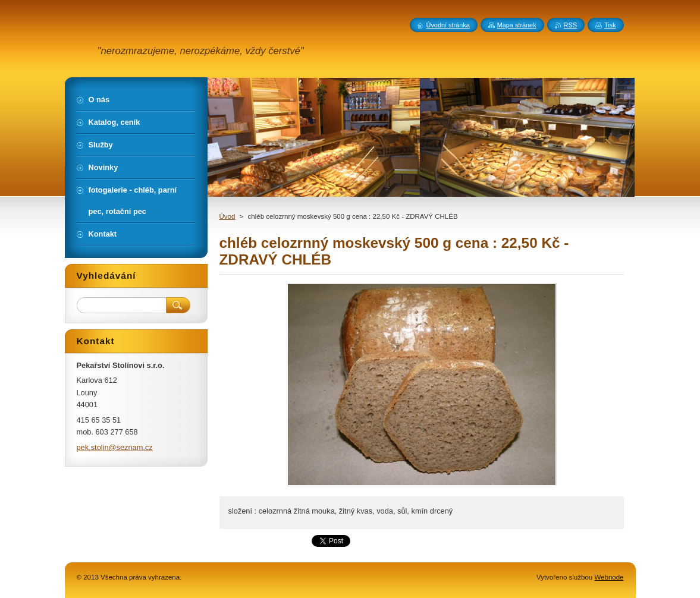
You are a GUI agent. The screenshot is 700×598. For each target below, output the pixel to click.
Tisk (610, 25)
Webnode (609, 577)
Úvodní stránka (448, 25)
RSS (570, 25)
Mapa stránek (517, 25)
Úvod (227, 216)
